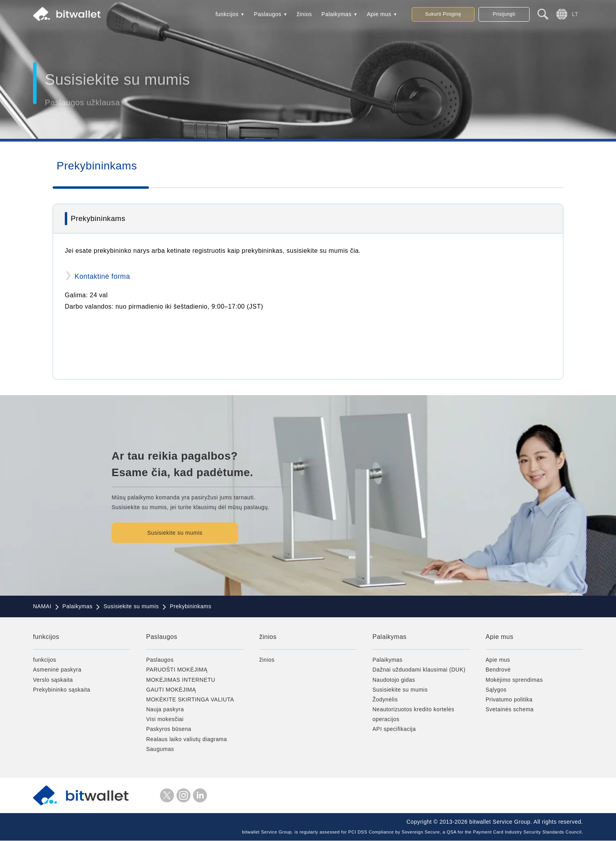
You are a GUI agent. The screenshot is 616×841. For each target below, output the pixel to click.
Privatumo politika (509, 699)
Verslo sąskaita (53, 680)
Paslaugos (268, 14)
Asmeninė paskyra (57, 670)
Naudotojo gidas (394, 680)
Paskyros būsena (169, 729)
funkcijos (227, 14)
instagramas (183, 795)
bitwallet (67, 14)
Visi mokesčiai (165, 720)
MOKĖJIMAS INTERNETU (181, 680)
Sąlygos (496, 690)
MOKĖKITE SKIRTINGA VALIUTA (190, 699)
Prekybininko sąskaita (62, 690)
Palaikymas (336, 14)
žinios (304, 14)
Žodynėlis (385, 699)
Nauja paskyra (165, 709)
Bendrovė (498, 670)
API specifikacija (394, 729)
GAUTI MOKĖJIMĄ (171, 690)
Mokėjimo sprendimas (514, 680)
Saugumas (160, 749)
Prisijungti (504, 14)
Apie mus (379, 14)
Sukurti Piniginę (443, 14)
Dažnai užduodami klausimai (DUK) (419, 670)
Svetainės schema (510, 709)
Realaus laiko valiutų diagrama (187, 739)
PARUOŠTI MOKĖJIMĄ (177, 670)
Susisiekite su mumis (177, 533)
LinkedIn (200, 795)
